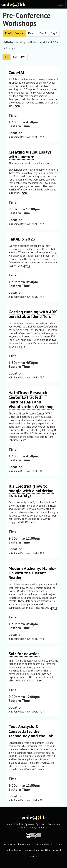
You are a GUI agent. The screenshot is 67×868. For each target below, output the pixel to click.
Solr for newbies (24, 654)
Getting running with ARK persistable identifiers (33, 314)
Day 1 (31, 33)
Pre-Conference (14, 33)
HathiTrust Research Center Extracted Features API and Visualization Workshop (31, 400)
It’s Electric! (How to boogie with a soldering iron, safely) (31, 491)
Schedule (18, 824)
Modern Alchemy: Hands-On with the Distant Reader (32, 573)
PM (23, 57)
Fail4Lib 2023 (22, 239)
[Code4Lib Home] (13, 4)
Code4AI (17, 73)
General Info (54, 824)
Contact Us (43, 828)
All (7, 57)
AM (15, 57)
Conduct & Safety (27, 828)
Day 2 (43, 33)
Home (9, 824)
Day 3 (54, 33)
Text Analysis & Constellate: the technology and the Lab (31, 731)
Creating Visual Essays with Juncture (30, 154)
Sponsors (41, 824)
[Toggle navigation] (61, 4)
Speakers (30, 824)
